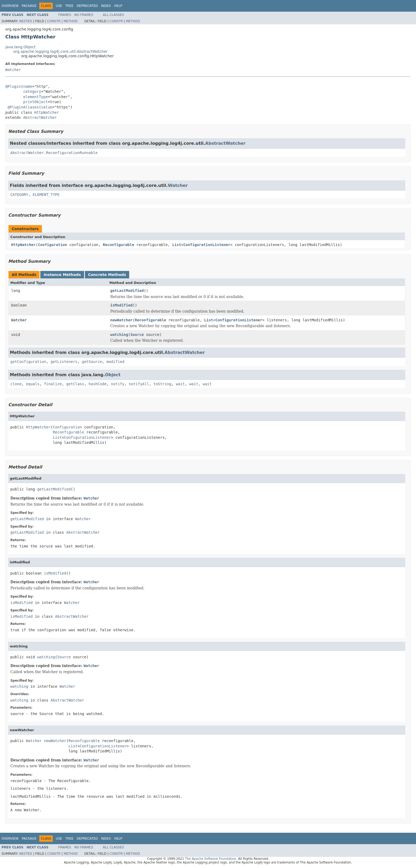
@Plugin (13, 86)
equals (33, 384)
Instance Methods (62, 275)
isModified (122, 305)
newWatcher (122, 320)
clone (16, 384)
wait (180, 384)
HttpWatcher (47, 112)
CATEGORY (19, 195)
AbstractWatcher (40, 117)
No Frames (84, 15)
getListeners (64, 362)
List (177, 245)
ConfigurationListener (207, 245)
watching (119, 335)
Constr (54, 21)
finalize (53, 384)
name (28, 86)
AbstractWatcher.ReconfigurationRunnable (54, 153)
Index (106, 6)
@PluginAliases (23, 107)
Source (137, 335)
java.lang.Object (20, 47)
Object (113, 375)
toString (162, 384)
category (32, 91)
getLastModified (127, 291)
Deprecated (87, 6)
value (47, 107)
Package (29, 6)
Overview (10, 6)
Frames (65, 15)
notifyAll (139, 384)
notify (118, 384)
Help (118, 6)
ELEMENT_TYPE (46, 195)
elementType (35, 97)
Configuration (53, 245)
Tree (69, 6)
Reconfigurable (119, 245)
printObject (35, 102)
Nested (25, 21)
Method (71, 21)
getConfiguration (28, 362)
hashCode (97, 384)
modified (115, 362)
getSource (92, 362)
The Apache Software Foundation (211, 859)
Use (59, 6)
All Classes (113, 15)
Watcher (13, 70)
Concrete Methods (107, 275)
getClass (75, 384)
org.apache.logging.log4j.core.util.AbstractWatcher (60, 51)
